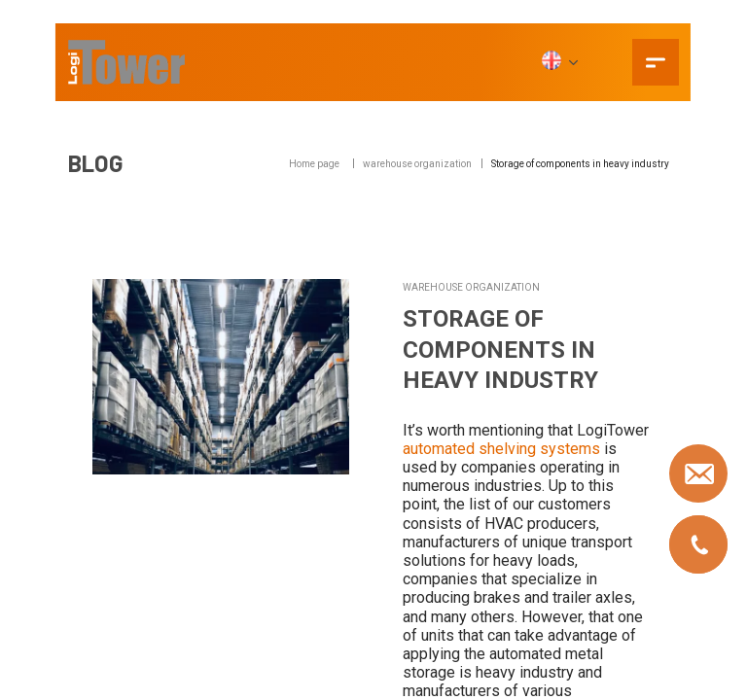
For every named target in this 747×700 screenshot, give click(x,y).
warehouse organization (417, 164)
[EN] (559, 62)
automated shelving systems (501, 449)
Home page (314, 164)
